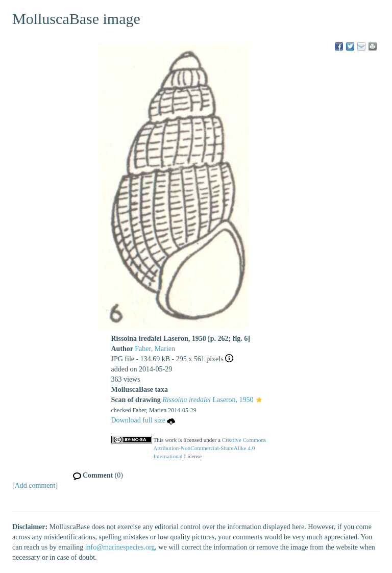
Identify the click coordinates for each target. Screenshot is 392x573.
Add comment (35, 485)
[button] (259, 401)
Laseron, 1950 (208, 400)
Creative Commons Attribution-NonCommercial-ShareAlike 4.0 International (210, 448)
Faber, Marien (155, 349)
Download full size (143, 420)
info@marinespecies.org (120, 547)
